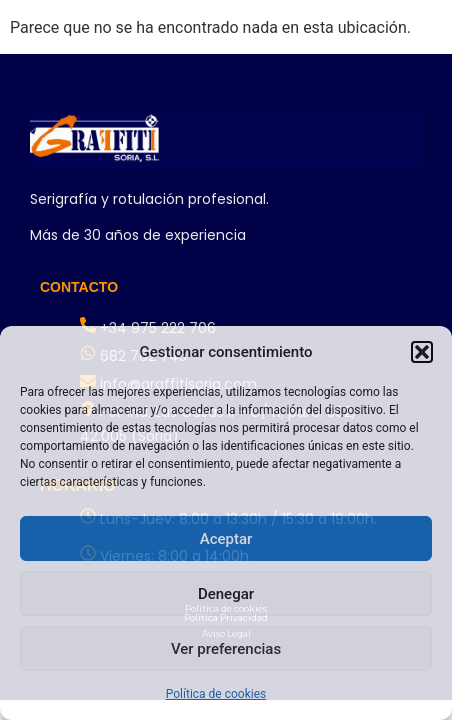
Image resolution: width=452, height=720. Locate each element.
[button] (422, 352)
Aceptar (226, 539)
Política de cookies (216, 694)
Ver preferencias (226, 649)
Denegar (226, 594)
